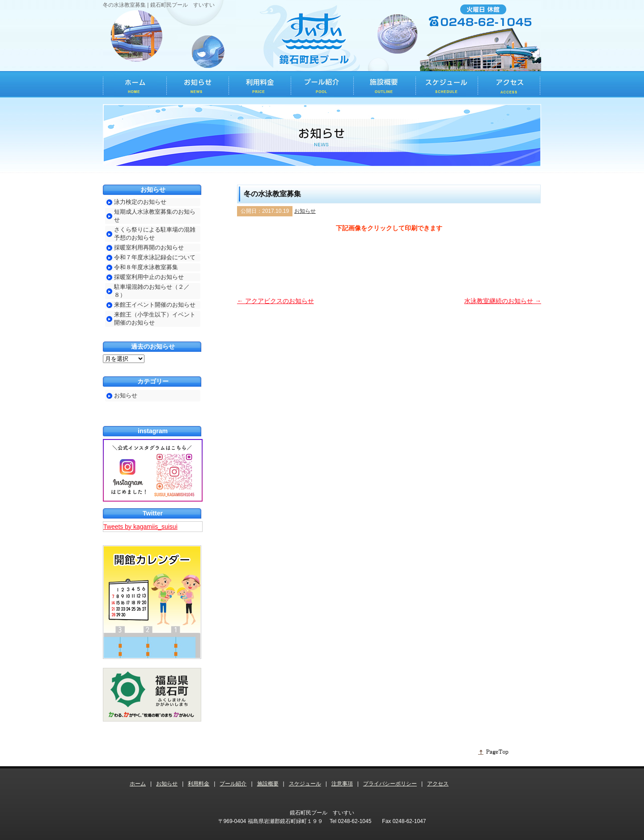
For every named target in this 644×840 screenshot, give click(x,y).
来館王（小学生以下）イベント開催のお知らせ (155, 319)
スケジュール (305, 784)
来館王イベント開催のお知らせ (155, 305)
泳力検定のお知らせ (140, 202)
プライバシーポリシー (390, 784)
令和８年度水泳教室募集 (146, 267)
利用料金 (199, 784)
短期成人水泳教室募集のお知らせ (155, 216)
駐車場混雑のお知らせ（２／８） (152, 291)
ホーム (138, 784)
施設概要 (268, 784)
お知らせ (305, 211)
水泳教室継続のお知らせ (503, 301)
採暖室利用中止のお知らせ (149, 277)
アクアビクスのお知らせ (275, 301)
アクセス (438, 784)
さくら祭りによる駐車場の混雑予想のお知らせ (155, 234)
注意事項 (342, 784)
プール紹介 (233, 784)
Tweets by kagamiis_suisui (140, 527)
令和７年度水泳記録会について (155, 257)
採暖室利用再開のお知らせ (149, 247)
